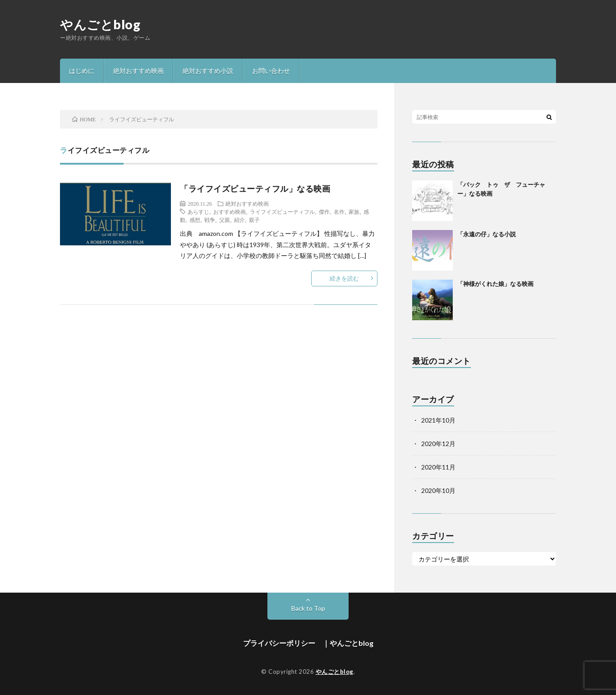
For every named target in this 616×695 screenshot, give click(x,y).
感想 (195, 220)
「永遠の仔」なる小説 (487, 234)
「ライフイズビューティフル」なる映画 (255, 189)
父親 (225, 220)
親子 (254, 220)
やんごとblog (100, 24)
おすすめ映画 (230, 212)
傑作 (324, 212)
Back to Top (308, 608)
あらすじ (198, 212)
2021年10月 (438, 420)
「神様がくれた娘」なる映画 (495, 284)
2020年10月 (438, 490)
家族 (354, 212)
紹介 (239, 220)
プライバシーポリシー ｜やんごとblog (308, 643)
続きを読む (344, 278)
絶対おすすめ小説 (208, 71)
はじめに (82, 71)
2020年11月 (438, 467)
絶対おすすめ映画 (138, 71)
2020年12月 (438, 444)
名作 (339, 212)
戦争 (210, 220)
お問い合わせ (271, 71)
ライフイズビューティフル (282, 212)
